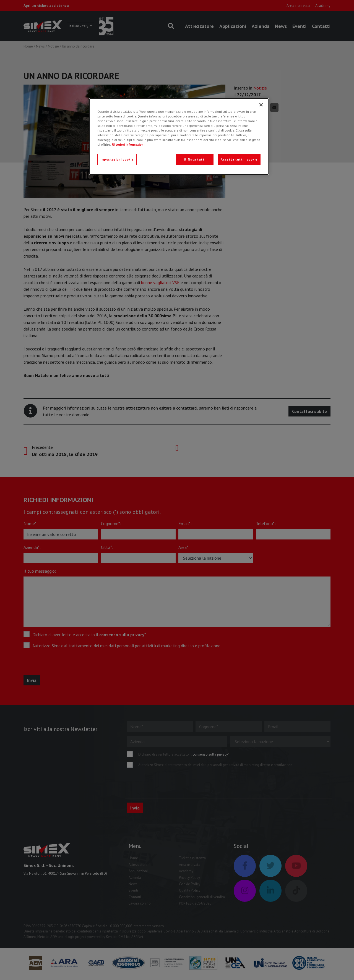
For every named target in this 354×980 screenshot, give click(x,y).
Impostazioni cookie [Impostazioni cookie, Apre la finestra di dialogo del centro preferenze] (117, 159)
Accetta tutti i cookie (239, 159)
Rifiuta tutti (195, 159)
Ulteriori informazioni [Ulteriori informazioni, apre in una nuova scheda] (128, 144)
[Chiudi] (261, 105)
